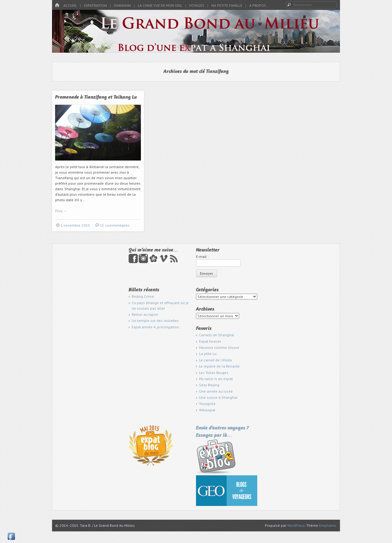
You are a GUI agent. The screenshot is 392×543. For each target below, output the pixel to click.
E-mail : (202, 256)
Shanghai (122, 5)
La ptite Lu (208, 354)
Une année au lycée (216, 391)
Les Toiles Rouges (214, 373)
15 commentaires (115, 225)
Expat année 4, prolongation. (156, 327)
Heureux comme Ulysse (219, 347)
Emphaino (328, 525)
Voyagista (207, 403)
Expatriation (95, 5)
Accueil (70, 5)
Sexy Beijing (209, 385)
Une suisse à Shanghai (218, 397)
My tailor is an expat (216, 379)
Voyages (197, 5)
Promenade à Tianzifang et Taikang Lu (96, 97)
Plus (61, 211)
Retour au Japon (145, 314)
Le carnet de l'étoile (216, 360)
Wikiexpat (207, 410)
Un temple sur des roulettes (155, 321)
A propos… (259, 5)
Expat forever (210, 341)
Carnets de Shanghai (217, 335)
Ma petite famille (227, 5)
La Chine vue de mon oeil (160, 5)
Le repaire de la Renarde (219, 366)
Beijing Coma (143, 296)
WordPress (296, 525)
